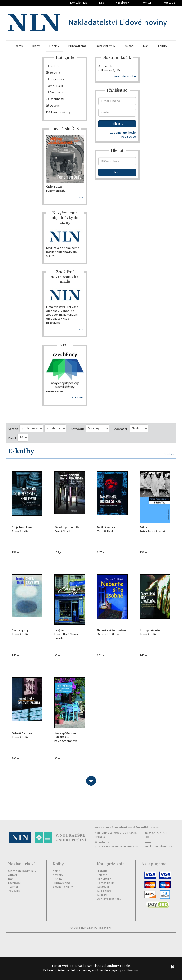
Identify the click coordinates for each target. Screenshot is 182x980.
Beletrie (53, 73)
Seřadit (13, 429)
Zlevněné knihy (63, 887)
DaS (146, 46)
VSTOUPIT (77, 398)
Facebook (123, 3)
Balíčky (163, 46)
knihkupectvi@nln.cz (158, 847)
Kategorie (78, 429)
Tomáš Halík (55, 86)
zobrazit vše (167, 454)
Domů (19, 46)
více (81, 197)
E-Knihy (54, 46)
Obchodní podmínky (22, 871)
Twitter (146, 3)
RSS (102, 3)
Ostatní (53, 106)
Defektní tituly (106, 46)
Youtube (169, 3)
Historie (53, 66)
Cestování (55, 93)
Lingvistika (55, 80)
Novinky (58, 875)
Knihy (36, 46)
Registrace (129, 137)
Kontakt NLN (79, 3)
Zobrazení (121, 429)
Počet (12, 438)
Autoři (129, 46)
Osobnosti (55, 99)
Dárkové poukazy (58, 112)
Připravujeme (77, 46)
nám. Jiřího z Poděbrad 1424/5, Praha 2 (116, 835)
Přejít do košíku (125, 77)
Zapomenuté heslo (123, 133)
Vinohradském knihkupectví (139, 828)
